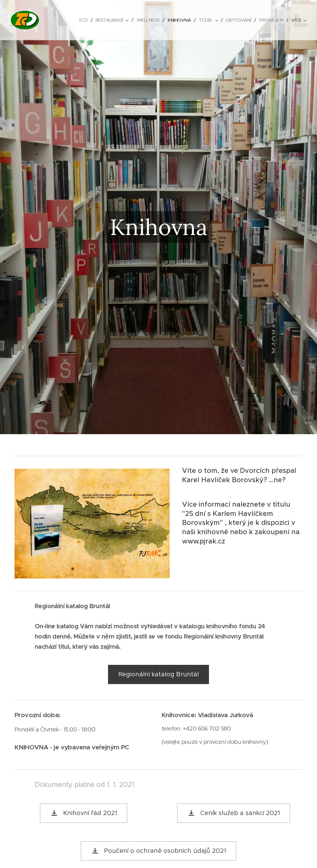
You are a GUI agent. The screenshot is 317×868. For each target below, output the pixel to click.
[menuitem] (76, 20)
